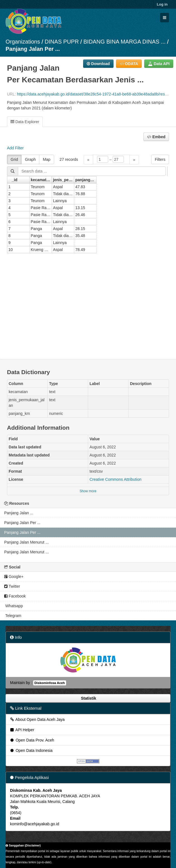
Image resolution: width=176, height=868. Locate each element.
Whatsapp (14, 606)
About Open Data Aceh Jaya (37, 719)
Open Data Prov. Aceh (32, 740)
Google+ (14, 577)
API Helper (22, 730)
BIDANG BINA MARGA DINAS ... (125, 42)
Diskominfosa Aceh (50, 683)
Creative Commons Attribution (115, 479)
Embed (156, 137)
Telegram (13, 616)
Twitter (12, 586)
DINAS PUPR (62, 42)
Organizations (23, 42)
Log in (162, 4)
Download (98, 64)
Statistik (88, 698)
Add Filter (15, 148)
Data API (159, 64)
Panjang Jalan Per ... (33, 49)
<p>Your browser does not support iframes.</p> (88, 253)
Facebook (15, 596)
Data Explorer (25, 122)
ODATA (129, 64)
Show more (88, 491)
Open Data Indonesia (31, 750)
